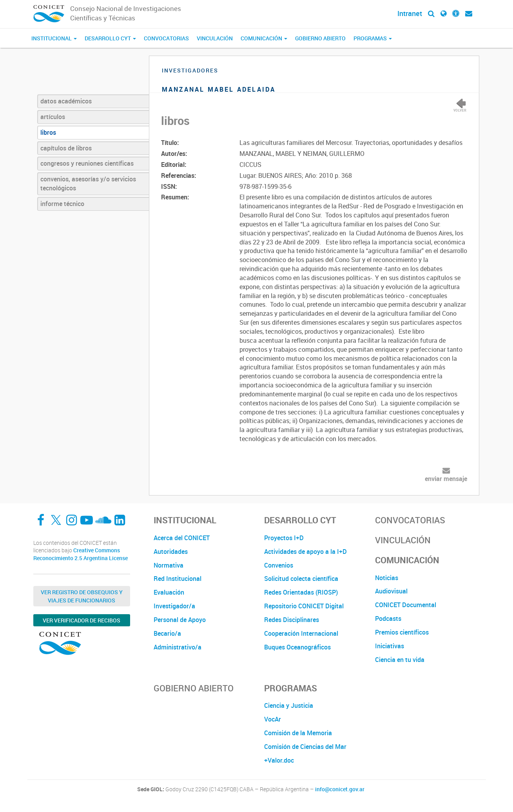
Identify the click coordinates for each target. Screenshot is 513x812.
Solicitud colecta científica (301, 579)
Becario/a (167, 633)
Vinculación (215, 38)
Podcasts (388, 618)
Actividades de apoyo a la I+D (305, 552)
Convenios (279, 565)
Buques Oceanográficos (297, 647)
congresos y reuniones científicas (87, 163)
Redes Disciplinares (292, 620)
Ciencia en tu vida (400, 660)
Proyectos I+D (284, 538)
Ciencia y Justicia (289, 705)
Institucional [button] (54, 38)
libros (48, 132)
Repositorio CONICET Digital (304, 606)
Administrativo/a (178, 647)
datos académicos (66, 101)
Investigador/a (174, 606)
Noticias (387, 578)
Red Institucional (178, 579)
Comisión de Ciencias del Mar (305, 747)
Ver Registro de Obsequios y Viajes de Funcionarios (82, 596)
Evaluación (169, 592)
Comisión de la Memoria (298, 733)
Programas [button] (373, 38)
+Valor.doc (279, 760)
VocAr (273, 719)
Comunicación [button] (264, 38)
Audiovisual (391, 591)
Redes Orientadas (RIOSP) (301, 592)
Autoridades (171, 552)
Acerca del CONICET (182, 538)
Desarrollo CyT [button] (110, 38)
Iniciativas (390, 646)
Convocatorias (166, 38)
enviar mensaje (446, 479)
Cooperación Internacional (301, 633)
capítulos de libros (66, 148)
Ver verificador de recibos (82, 620)
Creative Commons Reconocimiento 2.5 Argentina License (81, 554)
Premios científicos (402, 632)
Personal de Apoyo (180, 620)
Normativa (169, 565)
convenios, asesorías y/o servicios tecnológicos (88, 184)
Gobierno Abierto (320, 38)
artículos (53, 117)
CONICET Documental (406, 605)
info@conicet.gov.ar (340, 789)
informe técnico (62, 204)
